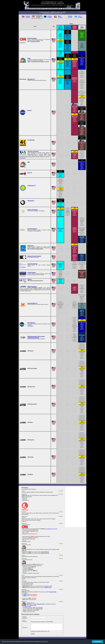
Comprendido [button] (97, 642)
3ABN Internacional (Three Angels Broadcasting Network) (36, 337)
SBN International (32, 287)
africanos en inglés (70, 17)
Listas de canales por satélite (54, 9)
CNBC (29, 58)
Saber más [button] (45, 642)
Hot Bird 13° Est (56, 549)
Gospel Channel (32, 272)
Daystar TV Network (33, 210)
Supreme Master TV (32, 303)
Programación (23, 43)
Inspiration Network (32, 264)
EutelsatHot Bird (75, 27)
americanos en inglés (39, 17)
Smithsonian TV (32, 186)
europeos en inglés (50, 17)
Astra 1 (68, 28)
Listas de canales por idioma (37, 9)
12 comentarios (82, 12)
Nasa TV (30, 110)
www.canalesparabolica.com (49, 2)
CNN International (32, 38)
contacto (61, 2)
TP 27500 (27, 607)
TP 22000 (47, 587)
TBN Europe (31, 246)
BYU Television (31, 323)
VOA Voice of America (33, 151)
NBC (29, 162)
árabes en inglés (60, 17)
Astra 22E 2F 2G (60, 27)
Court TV (30, 173)
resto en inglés (80, 17)
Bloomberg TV (31, 79)
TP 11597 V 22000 (48, 586)
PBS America (31, 201)
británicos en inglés (28, 17)
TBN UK (29, 280)
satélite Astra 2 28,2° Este (52, 529)
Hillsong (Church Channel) (34, 256)
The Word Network (32, 229)
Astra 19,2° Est (48, 549)
